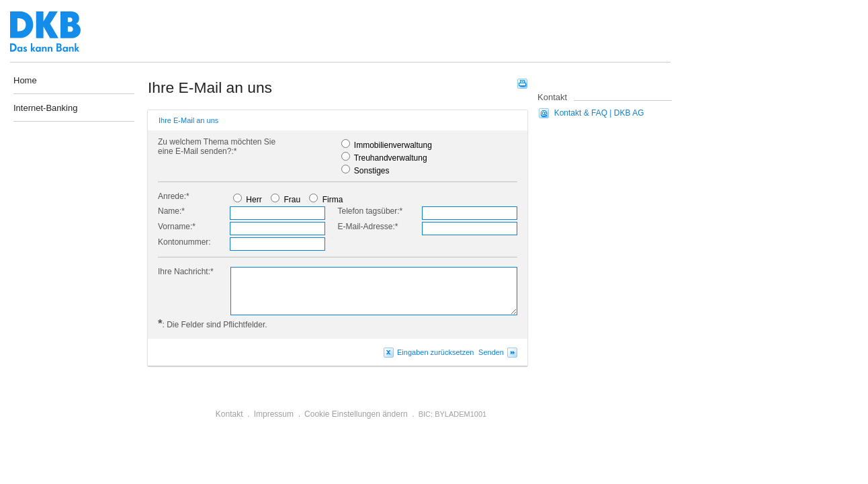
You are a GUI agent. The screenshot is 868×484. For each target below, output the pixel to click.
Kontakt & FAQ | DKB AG (599, 113)
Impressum (274, 414)
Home (25, 80)
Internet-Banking (45, 109)
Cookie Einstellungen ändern (356, 414)
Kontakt (229, 414)
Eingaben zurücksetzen (435, 352)
